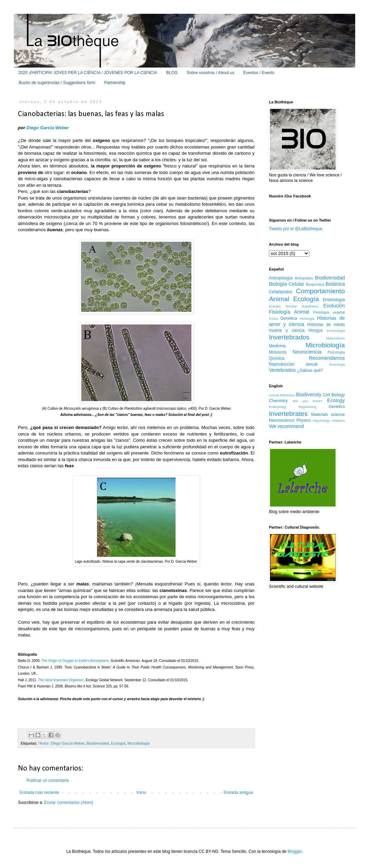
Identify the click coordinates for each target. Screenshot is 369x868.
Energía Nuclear (283, 306)
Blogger (295, 851)
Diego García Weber (48, 128)
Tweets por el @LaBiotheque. (296, 229)
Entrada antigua (238, 793)
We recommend (286, 426)
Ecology (336, 400)
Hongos (316, 330)
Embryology (278, 407)
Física (273, 319)
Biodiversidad (98, 743)
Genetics (337, 407)
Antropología (281, 278)
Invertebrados (289, 337)
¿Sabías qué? (310, 370)
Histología (307, 319)
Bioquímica (315, 284)
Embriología (334, 300)
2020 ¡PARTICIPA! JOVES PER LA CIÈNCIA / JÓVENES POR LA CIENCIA (88, 73)
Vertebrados (282, 370)
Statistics (338, 421)
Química (277, 358)
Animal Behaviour (282, 395)
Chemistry (278, 401)
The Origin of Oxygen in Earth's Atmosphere (75, 661)
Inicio (141, 793)
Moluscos (278, 352)
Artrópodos (304, 278)
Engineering (307, 407)
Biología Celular (287, 284)
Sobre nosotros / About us (210, 73)
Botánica (335, 284)
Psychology (321, 421)
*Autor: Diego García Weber (61, 743)
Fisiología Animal (289, 312)
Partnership (115, 83)
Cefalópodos (281, 292)
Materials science (328, 415)
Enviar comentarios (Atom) (69, 803)
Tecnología (337, 364)
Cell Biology (334, 395)
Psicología (336, 352)
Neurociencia (307, 352)
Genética (289, 318)
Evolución (334, 306)
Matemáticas (336, 338)
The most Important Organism (61, 680)
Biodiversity (309, 395)
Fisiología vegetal (329, 312)
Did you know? (308, 401)
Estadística (310, 306)
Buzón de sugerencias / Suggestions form (57, 83)
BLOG (172, 73)
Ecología (118, 743)
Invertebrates (288, 414)
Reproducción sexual (293, 364)
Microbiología (139, 743)
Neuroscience (282, 420)
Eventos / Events (259, 73)
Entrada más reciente (39, 793)
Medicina (277, 346)
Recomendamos (327, 358)
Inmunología (336, 331)
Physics (304, 420)
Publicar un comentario (48, 780)
